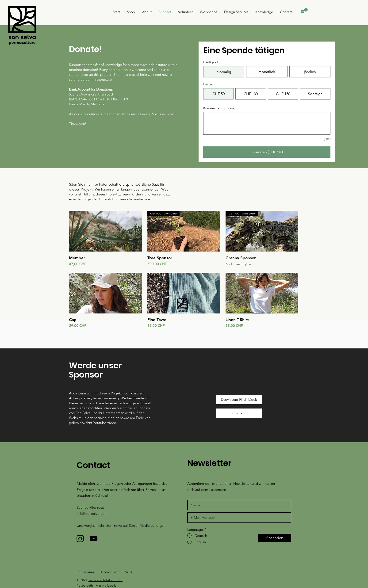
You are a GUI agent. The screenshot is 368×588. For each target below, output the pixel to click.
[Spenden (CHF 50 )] (267, 152)
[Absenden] (275, 538)
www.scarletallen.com (105, 580)
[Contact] (239, 413)
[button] (304, 10)
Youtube (100, 423)
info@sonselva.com (92, 514)
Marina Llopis (106, 585)
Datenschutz (109, 572)
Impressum (85, 572)
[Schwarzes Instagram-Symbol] (80, 539)
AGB (128, 572)
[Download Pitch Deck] (239, 400)
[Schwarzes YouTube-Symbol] (94, 539)
